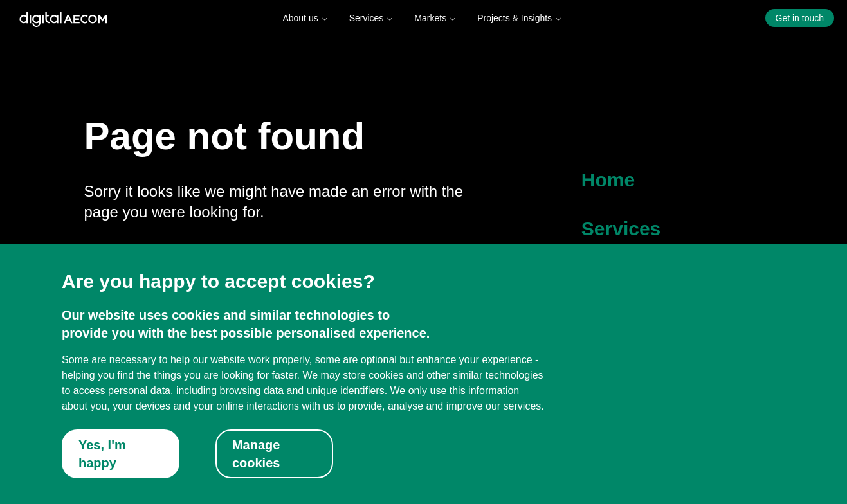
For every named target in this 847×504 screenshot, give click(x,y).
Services (372, 18)
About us (305, 18)
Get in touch (800, 18)
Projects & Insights (520, 18)
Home (608, 180)
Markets (435, 18)
